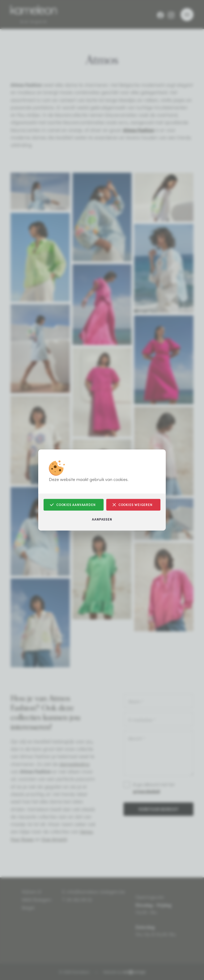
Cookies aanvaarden (73, 505)
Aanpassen (102, 519)
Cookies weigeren (133, 505)
